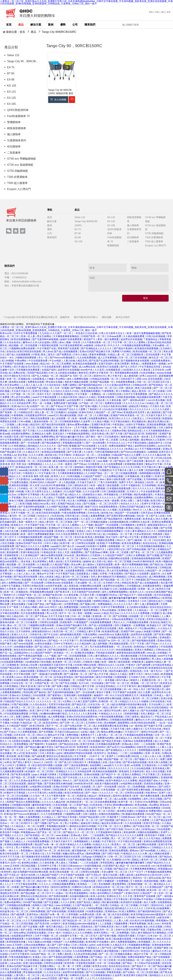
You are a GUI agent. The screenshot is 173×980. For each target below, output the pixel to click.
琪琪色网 (28, 692)
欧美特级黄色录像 (16, 942)
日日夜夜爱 (94, 464)
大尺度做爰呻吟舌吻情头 (109, 832)
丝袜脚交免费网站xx (150, 598)
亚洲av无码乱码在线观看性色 (82, 717)
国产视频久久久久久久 (147, 759)
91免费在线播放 (20, 482)
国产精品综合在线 (69, 744)
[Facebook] (4, 472)
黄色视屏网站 (120, 884)
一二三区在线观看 (89, 863)
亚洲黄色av (11, 829)
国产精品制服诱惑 (58, 650)
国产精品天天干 (128, 595)
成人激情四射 (131, 376)
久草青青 (12, 589)
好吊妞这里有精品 (103, 920)
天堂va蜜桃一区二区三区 (88, 583)
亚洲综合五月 (114, 896)
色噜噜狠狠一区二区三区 (122, 546)
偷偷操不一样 (81, 510)
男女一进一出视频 (42, 403)
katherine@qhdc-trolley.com (26, 281)
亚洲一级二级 (104, 914)
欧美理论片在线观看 (108, 367)
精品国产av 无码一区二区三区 (76, 376)
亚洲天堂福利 (106, 364)
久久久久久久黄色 (89, 777)
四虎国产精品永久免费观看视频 (23, 802)
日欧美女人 (139, 418)
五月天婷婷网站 (159, 437)
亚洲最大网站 (47, 966)
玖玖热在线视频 (148, 656)
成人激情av (89, 564)
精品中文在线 (154, 960)
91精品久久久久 (102, 844)
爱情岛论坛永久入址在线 (112, 665)
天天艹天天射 (137, 644)
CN (157, 12)
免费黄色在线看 (36, 382)
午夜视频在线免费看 (138, 622)
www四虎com (106, 634)
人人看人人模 (121, 920)
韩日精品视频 (29, 866)
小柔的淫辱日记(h (116, 549)
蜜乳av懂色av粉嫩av (41, 680)
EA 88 (11, 80)
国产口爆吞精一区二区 (140, 540)
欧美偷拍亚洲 (75, 802)
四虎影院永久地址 (93, 494)
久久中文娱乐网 (91, 491)
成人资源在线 (71, 586)
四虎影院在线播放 (154, 784)
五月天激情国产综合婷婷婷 (86, 592)
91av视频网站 (128, 747)
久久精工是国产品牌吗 (85, 701)
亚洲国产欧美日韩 (53, 595)
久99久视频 (32, 838)
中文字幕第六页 (47, 473)
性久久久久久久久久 (141, 409)
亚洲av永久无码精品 (20, 695)
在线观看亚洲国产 (21, 659)
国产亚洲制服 (126, 498)
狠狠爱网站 (66, 510)
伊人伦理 (35, 485)
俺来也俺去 (127, 437)
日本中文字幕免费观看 (26, 333)
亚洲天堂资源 (162, 476)
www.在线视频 (63, 905)
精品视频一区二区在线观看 (23, 345)
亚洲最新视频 (44, 428)
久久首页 (100, 370)
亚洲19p (16, 406)
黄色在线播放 (19, 604)
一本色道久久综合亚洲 (85, 333)
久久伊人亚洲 (122, 765)
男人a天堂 (52, 613)
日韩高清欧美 (60, 790)
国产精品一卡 (56, 641)
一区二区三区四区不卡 (21, 823)
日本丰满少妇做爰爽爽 (158, 908)
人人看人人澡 (79, 707)
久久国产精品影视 (82, 905)
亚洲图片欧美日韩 (101, 424)
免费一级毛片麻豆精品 (51, 927)
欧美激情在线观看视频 (147, 348)
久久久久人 (75, 714)
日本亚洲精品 (12, 686)
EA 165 (11, 104)
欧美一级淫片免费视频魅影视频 (144, 333)
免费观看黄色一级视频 (154, 364)
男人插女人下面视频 (55, 498)
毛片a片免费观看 (16, 388)
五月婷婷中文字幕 (98, 671)
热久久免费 (162, 519)
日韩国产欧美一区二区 (93, 336)
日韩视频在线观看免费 (31, 537)
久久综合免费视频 (68, 729)
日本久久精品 (81, 355)
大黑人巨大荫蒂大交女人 (112, 333)
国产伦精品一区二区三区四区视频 (43, 951)
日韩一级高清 (126, 388)
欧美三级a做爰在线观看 (119, 939)
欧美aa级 (5, 434)
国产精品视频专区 (52, 443)
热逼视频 (27, 580)
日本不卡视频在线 (131, 485)
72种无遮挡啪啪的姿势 (107, 452)
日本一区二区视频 (81, 616)
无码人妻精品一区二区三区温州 (80, 808)
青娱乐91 (16, 510)
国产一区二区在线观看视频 (72, 656)
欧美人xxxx (154, 924)
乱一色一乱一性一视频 (12, 817)
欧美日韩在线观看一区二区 (149, 738)
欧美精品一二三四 (118, 753)
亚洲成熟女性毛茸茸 (134, 412)
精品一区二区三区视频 (120, 561)
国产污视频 (41, 823)
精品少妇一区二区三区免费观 (56, 364)
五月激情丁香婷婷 (31, 628)
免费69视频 (73, 735)
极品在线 (14, 930)
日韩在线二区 (33, 449)
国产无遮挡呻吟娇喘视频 (46, 339)
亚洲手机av (33, 914)
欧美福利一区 (14, 540)
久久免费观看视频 (28, 732)
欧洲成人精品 (133, 528)
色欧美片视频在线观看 (77, 382)
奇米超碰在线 (104, 890)
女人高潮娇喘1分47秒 (119, 860)
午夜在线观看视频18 (15, 799)
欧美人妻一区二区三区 (61, 467)
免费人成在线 (56, 561)
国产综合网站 (151, 637)
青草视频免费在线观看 (127, 373)
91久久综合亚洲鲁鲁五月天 (71, 534)
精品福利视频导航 (147, 428)
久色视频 (5, 720)
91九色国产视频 (73, 491)
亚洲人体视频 (81, 431)
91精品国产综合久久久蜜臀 (71, 409)
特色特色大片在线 (82, 449)
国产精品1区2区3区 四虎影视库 (141, 434)
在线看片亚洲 (12, 437)
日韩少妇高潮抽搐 (156, 336)
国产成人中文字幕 (56, 501)
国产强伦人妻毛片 (23, 762)
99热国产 (58, 942)
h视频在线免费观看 (27, 358)
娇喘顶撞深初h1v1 (158, 525)
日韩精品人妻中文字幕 (89, 631)
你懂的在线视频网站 (76, 619)
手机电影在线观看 (106, 653)
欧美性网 (91, 942)
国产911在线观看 (87, 446)
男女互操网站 (44, 336)
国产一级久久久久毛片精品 (68, 799)
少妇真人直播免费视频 (93, 516)
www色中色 (87, 370)
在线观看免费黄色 (161, 361)
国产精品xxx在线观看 (86, 568)
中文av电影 (56, 361)
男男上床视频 (84, 966)
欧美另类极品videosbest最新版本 (149, 914)
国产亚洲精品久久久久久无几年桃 (122, 467)
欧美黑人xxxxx (15, 677)
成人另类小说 (99, 561)
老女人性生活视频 (156, 771)
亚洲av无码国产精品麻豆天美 (95, 351)
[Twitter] (4, 499)
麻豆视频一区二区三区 (23, 881)
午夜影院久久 (30, 473)
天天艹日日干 (137, 872)
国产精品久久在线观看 (137, 574)
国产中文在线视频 (96, 972)
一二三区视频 (7, 424)
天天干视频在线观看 (150, 449)
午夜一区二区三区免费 (124, 428)
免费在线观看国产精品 (121, 446)
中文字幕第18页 (62, 917)
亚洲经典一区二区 (102, 616)
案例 (50, 225)
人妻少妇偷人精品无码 (76, 361)
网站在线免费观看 (40, 418)
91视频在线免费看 (105, 540)
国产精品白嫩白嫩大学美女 (70, 437)
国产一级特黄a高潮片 (135, 400)
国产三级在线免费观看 (76, 765)
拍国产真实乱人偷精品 (89, 902)
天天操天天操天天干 (157, 415)
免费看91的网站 (78, 671)
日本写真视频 (58, 470)
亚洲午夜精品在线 (30, 552)
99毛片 (54, 607)
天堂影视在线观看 (19, 787)
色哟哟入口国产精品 (43, 905)
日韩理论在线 (115, 394)
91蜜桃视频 (41, 528)
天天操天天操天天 (21, 391)
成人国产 (52, 945)
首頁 (50, 217)
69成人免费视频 (97, 488)
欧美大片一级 (26, 589)
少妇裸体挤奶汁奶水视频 (38, 662)
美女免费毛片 (52, 440)
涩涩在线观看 (153, 355)
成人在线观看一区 (61, 418)
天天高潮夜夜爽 (73, 610)
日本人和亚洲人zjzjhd (51, 753)
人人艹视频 (87, 525)
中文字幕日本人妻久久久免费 (157, 467)
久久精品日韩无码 (68, 397)
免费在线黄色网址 (16, 400)
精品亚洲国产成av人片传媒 (154, 781)
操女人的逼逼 (47, 577)
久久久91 (93, 440)
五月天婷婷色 (23, 631)
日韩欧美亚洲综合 (96, 571)
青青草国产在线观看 (69, 348)
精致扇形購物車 (17, 128)
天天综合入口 (35, 458)
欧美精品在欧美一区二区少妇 (32, 467)
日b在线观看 (40, 695)
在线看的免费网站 (21, 434)
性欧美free (152, 793)
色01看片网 (167, 583)
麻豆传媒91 (48, 960)
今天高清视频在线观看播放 (151, 546)
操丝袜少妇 (51, 455)
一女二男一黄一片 (35, 908)
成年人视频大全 (131, 711)
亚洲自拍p (140, 647)
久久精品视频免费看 (134, 336)
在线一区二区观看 (98, 598)
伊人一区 (43, 358)
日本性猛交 (57, 711)
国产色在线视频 (150, 711)
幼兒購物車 (14, 146)
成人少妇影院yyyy (146, 829)
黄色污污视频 (16, 501)
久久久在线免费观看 (47, 431)
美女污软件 (112, 537)
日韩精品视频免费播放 (64, 884)
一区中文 (9, 847)
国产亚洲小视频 (89, 406)
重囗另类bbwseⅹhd (17, 811)
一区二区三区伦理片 (108, 504)
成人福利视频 (100, 644)
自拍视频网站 (78, 811)
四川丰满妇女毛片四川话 (27, 367)
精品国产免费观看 (77, 498)
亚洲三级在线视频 (33, 963)
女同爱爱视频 (71, 604)
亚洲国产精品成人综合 (70, 504)
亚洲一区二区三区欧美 (104, 960)
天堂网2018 (153, 677)
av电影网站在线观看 (132, 784)
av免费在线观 (87, 914)
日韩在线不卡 (128, 379)
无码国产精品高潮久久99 (40, 373)
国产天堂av (18, 549)
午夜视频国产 (81, 622)
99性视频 (52, 878)
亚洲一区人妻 (28, 336)
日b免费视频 (139, 787)
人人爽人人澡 (152, 510)
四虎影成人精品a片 (87, 796)
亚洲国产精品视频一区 (102, 382)
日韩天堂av (147, 513)
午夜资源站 (118, 424)
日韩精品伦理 (140, 385)
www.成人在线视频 (157, 653)
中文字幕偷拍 (153, 616)
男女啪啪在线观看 (33, 972)
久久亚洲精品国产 (30, 555)
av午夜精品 (99, 637)
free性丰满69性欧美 (144, 561)
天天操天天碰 (118, 729)
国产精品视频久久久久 (74, 908)
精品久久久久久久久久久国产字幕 (36, 558)
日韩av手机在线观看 (150, 963)
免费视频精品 (36, 464)
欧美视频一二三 (10, 504)
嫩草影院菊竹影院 (42, 805)
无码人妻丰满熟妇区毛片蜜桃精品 (109, 577)
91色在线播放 (148, 373)
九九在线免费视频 (87, 358)
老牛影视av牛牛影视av (142, 899)
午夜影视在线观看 (49, 345)
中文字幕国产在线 (47, 348)
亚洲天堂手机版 (41, 391)
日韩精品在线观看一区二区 (105, 379)
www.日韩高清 (99, 558)
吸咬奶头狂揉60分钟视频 (83, 826)
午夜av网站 (21, 361)
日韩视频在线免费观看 (122, 720)
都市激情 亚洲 (88, 838)
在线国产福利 (49, 370)
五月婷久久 (133, 491)
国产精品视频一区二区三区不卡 (117, 580)
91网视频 (82, 501)
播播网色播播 (33, 549)
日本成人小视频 (94, 759)
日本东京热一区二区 (76, 598)
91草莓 (104, 574)
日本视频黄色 (128, 525)
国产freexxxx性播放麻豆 (63, 358)
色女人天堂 (64, 552)
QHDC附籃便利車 (18, 110)
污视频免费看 (121, 924)
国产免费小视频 (61, 686)
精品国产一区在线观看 (127, 513)
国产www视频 (35, 568)
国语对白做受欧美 (122, 796)
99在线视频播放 (125, 650)
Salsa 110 (13, 55)
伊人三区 (137, 637)
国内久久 (86, 558)
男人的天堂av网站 (10, 385)
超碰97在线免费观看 (71, 339)
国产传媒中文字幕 (153, 726)
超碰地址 (75, 881)
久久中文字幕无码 (127, 686)
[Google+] (4, 481)
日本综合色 (94, 513)
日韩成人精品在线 (138, 577)
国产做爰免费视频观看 (12, 939)
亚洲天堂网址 (101, 933)
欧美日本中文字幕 (14, 960)
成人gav (20, 838)
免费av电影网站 (13, 902)
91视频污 (156, 613)
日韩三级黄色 (132, 717)
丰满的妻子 (113, 817)
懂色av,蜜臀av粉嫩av (79, 424)
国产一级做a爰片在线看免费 (47, 674)
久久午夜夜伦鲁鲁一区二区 (97, 342)
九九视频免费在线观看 (12, 771)
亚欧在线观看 (145, 595)
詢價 (72, 100)
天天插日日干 (132, 732)
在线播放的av (96, 501)
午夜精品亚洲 (49, 552)
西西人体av (59, 342)
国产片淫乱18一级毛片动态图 (20, 875)
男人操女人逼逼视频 (162, 659)
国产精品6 (120, 461)
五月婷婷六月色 (112, 583)
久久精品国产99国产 (92, 476)
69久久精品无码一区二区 (20, 616)
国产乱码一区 (147, 458)
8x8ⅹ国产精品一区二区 (159, 814)
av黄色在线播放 (44, 644)
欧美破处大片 (155, 625)
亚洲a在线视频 (92, 774)
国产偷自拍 (40, 692)
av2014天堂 (164, 446)
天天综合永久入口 (116, 443)
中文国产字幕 (71, 406)
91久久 (135, 866)
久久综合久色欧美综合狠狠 (113, 406)
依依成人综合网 (29, 665)
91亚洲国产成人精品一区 (40, 388)
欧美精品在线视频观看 (85, 364)
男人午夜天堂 (115, 376)
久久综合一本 (38, 796)
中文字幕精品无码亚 (150, 367)
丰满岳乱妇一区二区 (84, 455)
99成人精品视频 (105, 659)
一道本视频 (109, 680)
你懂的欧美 (138, 662)
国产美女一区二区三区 (143, 552)
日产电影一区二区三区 (23, 394)
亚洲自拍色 (136, 671)
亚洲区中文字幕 (67, 969)
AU (163, 12)
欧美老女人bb (95, 711)
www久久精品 (101, 613)
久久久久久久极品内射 (155, 455)
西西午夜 (94, 431)
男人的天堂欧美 (50, 494)
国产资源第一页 (9, 412)
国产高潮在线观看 (59, 896)
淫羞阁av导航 (119, 431)
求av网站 (61, 379)
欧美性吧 (6, 872)
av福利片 (56, 924)
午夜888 (41, 777)
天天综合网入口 (157, 704)
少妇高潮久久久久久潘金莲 (137, 370)
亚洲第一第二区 (147, 589)
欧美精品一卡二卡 (64, 653)
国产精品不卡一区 (111, 774)
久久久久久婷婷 (161, 409)
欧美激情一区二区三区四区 (124, 458)
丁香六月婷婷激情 (108, 482)
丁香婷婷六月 (95, 409)
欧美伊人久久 (59, 476)
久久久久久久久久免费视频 (136, 613)
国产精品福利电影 (85, 677)
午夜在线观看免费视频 (74, 513)
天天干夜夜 (81, 428)
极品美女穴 (34, 400)
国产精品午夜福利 (123, 348)
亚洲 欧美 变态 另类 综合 (13, 464)
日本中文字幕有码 (63, 644)
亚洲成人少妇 (84, 531)
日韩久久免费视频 (136, 555)
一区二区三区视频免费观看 (123, 473)
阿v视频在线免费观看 (134, 814)
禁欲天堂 (25, 686)
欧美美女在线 (100, 966)
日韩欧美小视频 (92, 662)
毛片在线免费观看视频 (33, 613)
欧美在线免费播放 (132, 543)
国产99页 (63, 446)
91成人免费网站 (128, 911)
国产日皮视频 (135, 479)
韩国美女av (41, 641)
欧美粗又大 (18, 525)
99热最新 (158, 534)
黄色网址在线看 (18, 382)
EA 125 (11, 98)
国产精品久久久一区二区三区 (79, 832)
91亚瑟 (15, 969)
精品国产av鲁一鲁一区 (65, 829)
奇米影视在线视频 (78, 720)
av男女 (8, 762)
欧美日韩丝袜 (38, 726)
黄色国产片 (90, 339)
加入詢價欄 (60, 100)
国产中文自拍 (51, 634)
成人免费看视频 (57, 717)
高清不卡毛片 (44, 394)
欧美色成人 (149, 519)
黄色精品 (140, 482)
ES (169, 12)
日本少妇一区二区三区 (35, 519)
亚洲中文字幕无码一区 (101, 373)
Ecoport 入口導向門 (19, 189)
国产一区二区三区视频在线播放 (91, 522)
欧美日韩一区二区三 (65, 631)
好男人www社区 (149, 376)
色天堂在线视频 (163, 595)
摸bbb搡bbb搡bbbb (35, 501)
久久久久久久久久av (134, 403)
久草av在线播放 (108, 610)
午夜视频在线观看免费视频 (137, 345)
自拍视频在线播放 (24, 647)
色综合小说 (52, 479)
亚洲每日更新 (126, 610)
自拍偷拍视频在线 (119, 522)
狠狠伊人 (86, 637)
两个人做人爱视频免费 (147, 604)
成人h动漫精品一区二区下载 (118, 534)
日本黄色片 (134, 601)
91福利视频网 (21, 680)
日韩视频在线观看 (21, 805)
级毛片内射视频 (105, 677)
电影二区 (95, 732)
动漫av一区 (62, 893)
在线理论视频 (56, 793)
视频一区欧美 (73, 342)
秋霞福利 (167, 418)
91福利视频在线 (93, 866)
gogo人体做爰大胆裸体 (149, 631)
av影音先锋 (164, 917)
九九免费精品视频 (114, 476)
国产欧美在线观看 (21, 774)
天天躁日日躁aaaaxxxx (67, 732)
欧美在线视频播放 (21, 339)
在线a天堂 (101, 345)
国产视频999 (37, 744)
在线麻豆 (58, 491)
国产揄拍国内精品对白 (91, 385)
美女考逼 (23, 455)
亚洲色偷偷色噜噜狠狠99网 (146, 558)
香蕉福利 (160, 488)
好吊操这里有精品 (162, 665)
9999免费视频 (95, 908)
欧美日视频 (26, 504)
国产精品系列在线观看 (54, 424)
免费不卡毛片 (126, 482)
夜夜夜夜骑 (147, 695)
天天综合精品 (63, 930)
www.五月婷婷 (48, 838)
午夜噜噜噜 (108, 391)
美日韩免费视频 (88, 641)
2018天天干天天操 (10, 857)
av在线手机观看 (54, 586)
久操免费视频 (33, 817)
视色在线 (109, 908)
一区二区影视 (101, 905)
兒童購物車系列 (17, 140)
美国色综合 (87, 927)
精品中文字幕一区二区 (74, 899)
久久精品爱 (43, 564)
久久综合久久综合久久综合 (65, 391)
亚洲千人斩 (165, 793)
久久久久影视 (36, 455)
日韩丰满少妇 (72, 516)
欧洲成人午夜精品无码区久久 (32, 598)
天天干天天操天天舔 (59, 616)
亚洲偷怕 (69, 394)
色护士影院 (27, 930)
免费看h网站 (48, 437)
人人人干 (9, 884)
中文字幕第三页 (87, 461)
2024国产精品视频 (33, 902)
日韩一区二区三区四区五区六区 (153, 382)
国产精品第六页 (156, 689)
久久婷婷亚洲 (140, 668)
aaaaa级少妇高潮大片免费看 (34, 470)
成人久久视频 (110, 510)
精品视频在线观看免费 (149, 397)
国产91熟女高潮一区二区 (78, 726)
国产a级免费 (144, 665)
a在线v (85, 732)
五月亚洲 (140, 619)
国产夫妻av (65, 945)
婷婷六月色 (144, 707)
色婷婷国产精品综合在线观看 (84, 580)
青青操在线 (152, 568)
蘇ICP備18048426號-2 (86, 317)
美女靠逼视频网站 (141, 659)
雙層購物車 (14, 122)
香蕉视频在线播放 (91, 391)
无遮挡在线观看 (105, 564)
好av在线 (70, 555)
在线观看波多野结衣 (36, 415)
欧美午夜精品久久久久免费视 (122, 781)
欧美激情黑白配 (111, 631)
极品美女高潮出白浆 (159, 421)
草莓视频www (28, 832)
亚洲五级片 (59, 434)
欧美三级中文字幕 (41, 686)
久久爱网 (97, 519)
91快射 (78, 665)
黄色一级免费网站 (99, 720)
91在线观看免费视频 (12, 662)
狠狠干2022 (91, 507)
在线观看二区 (137, 616)
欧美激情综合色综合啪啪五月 (76, 479)
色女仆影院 (116, 762)
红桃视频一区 (33, 899)
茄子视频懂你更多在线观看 (135, 361)
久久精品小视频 (101, 421)
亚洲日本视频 (92, 790)
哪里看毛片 (66, 431)
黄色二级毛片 (48, 355)
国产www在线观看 (24, 644)
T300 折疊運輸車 (17, 177)
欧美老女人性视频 (65, 531)
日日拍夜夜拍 (112, 437)
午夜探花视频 (77, 948)
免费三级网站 (70, 385)
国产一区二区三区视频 (23, 601)
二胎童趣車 (14, 153)
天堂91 (138, 802)
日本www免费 (114, 336)
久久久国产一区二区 (61, 333)
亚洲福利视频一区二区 (140, 884)
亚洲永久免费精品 (144, 650)
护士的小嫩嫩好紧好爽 (89, 847)
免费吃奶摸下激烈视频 (66, 403)
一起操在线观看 (25, 528)
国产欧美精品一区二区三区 (40, 835)
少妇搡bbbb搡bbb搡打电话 (53, 714)
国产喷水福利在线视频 (135, 762)
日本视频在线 (132, 476)
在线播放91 (95, 510)
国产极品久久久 (61, 811)
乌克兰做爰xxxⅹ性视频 (40, 942)
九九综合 (44, 333)
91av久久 (39, 762)
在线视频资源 (113, 370)
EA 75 (11, 67)
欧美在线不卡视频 (10, 832)
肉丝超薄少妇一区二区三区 (103, 388)
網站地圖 (107, 317)
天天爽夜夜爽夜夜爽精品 (66, 336)
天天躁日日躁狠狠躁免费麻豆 (108, 531)
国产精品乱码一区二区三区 (77, 920)
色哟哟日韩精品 (102, 601)
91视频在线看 (89, 881)
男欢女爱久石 (7, 598)
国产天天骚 (29, 431)
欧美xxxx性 (6, 333)
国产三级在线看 (135, 461)
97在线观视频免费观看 (42, 637)
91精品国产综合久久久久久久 (20, 701)
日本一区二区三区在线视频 (133, 358)
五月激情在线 (149, 765)
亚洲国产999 (117, 415)
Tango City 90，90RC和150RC (25, 61)
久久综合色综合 (13, 342)
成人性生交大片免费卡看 (55, 975)
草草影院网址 (108, 863)
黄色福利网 (13, 552)
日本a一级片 (55, 933)
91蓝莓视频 (125, 510)
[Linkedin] (4, 490)
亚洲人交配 (127, 501)
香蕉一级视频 (85, 613)
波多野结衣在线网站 (145, 446)
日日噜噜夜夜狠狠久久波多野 (75, 421)
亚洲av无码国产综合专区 (29, 543)
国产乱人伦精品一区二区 (46, 376)
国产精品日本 (121, 869)
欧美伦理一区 (89, 738)
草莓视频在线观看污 (73, 443)
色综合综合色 (150, 543)
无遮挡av (128, 741)
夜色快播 (12, 756)
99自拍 (135, 756)
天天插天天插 (157, 406)
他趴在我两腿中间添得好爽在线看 (129, 704)
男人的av (48, 351)
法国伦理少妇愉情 (33, 440)
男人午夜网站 (123, 391)
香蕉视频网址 (73, 668)
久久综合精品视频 (141, 768)
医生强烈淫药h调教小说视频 (48, 765)
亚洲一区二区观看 (109, 440)
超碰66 (87, 561)
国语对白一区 (140, 878)
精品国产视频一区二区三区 (59, 537)
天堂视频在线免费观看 (28, 370)
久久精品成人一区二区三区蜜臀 (151, 610)
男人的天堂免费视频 (118, 571)
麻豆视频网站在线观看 (150, 686)
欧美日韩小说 (94, 534)
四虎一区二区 (85, 415)
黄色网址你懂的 (41, 741)
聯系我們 (52, 237)
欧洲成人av (132, 449)
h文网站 (67, 701)
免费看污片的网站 (122, 351)
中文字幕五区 (80, 689)
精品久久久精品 (88, 397)
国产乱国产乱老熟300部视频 (104, 361)
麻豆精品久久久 (13, 476)
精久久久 (105, 431)
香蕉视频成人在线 (98, 762)
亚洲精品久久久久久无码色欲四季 (74, 771)
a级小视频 (61, 720)
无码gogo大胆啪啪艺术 (94, 857)
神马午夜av (123, 680)
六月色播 (130, 917)
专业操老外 (52, 744)
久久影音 (89, 452)
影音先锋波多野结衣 (99, 619)
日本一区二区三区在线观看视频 (105, 689)
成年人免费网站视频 (78, 379)
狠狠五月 (166, 622)
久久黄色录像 (114, 400)
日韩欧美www (53, 583)
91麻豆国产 (46, 738)
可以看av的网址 (148, 628)
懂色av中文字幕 (154, 464)
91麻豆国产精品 (58, 580)
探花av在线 (64, 707)
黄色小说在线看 (144, 388)
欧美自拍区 (32, 753)
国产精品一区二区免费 (23, 777)
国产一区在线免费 (31, 443)
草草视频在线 (111, 494)
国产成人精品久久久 (71, 494)
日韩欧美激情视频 (126, 397)
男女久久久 (120, 622)
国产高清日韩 (72, 738)
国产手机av (57, 406)
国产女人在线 (158, 516)
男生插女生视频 (55, 382)
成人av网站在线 (87, 367)
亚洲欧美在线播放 (85, 653)
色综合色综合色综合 (161, 607)
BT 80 (11, 73)
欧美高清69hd (51, 723)
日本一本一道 (44, 601)
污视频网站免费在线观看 (22, 348)
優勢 (50, 229)
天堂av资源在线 (143, 534)
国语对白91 (100, 376)
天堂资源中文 (98, 549)
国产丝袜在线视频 (30, 437)
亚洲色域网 (70, 695)
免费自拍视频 (95, 899)
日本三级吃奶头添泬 (78, 485)
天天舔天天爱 (87, 595)
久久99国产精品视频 (58, 507)
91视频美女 (105, 470)
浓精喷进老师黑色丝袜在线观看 (37, 531)
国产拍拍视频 (107, 820)
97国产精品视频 (20, 704)
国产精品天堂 (79, 704)
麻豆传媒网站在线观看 (65, 461)
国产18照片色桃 (115, 829)
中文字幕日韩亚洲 (98, 851)
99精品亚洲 (128, 583)
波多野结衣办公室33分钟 (149, 875)
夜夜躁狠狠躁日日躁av (12, 808)
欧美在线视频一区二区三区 (148, 351)
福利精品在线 (135, 431)
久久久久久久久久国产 (68, 637)
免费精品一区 (99, 394)
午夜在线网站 (116, 574)
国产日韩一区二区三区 (118, 683)
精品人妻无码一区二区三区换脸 (149, 391)
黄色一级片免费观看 (108, 339)
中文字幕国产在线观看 (12, 364)
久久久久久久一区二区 (49, 701)
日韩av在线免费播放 (123, 619)
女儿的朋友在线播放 (66, 373)
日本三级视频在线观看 (114, 491)
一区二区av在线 (124, 647)
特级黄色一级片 (65, 540)
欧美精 (101, 543)
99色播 (20, 491)
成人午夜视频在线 (14, 908)
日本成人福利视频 (130, 440)
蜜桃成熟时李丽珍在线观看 (79, 753)
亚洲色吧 (77, 939)
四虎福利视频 (153, 470)
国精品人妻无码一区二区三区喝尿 (18, 516)
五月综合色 (159, 370)
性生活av (12, 494)
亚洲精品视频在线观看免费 (15, 637)
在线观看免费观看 (126, 382)
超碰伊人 (119, 917)
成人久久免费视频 (47, 707)
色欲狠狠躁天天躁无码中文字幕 (56, 665)
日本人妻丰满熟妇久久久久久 (141, 531)
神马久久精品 (152, 674)
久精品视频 (70, 482)
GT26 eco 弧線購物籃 (20, 165)
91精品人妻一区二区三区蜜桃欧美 (126, 355)
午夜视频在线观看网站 (79, 434)
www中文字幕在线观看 (45, 397)
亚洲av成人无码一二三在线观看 (139, 744)
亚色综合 (11, 351)
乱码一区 (16, 863)
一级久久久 (13, 851)
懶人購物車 (14, 134)
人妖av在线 (15, 963)
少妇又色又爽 (12, 531)
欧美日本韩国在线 (74, 793)
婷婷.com (142, 379)
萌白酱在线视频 (68, 415)
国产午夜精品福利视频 (31, 656)
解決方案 (52, 221)
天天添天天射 (14, 473)
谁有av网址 (20, 933)
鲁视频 (73, 446)
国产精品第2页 (9, 470)
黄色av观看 (106, 777)
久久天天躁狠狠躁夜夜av (157, 431)
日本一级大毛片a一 (64, 428)
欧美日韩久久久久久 (120, 418)
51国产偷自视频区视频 (28, 689)
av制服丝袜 (39, 479)
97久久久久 (114, 345)
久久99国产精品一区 (96, 473)
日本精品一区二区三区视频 (33, 488)
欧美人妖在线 (98, 896)
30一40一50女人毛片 (135, 689)
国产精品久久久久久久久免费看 (33, 546)
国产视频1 (119, 948)
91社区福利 (159, 540)
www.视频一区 (105, 461)
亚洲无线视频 (60, 589)
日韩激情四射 (55, 768)
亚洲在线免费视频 (157, 424)
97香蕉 (36, 355)
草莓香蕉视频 (91, 470)
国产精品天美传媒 (112, 741)
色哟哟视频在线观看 (150, 473)
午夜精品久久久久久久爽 (134, 854)
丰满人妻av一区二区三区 (13, 625)
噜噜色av (152, 787)
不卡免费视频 (113, 543)
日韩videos (161, 650)
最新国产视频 (70, 367)
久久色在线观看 (133, 823)
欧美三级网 (15, 768)
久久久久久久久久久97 (102, 650)
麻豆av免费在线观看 (52, 555)
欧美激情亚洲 (16, 899)
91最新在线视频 (123, 777)
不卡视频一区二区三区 (86, 878)
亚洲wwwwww (61, 601)
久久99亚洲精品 (18, 446)
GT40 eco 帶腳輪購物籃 (22, 159)
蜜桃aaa (134, 851)
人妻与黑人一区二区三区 (22, 707)
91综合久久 (44, 516)
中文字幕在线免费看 (27, 884)
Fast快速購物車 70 (18, 116)
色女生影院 (50, 540)
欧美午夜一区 (68, 543)
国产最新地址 (55, 695)
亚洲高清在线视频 (19, 485)
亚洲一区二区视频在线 (19, 379)
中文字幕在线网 (22, 674)
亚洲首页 (58, 394)
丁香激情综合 (151, 339)
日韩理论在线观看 (86, 543)
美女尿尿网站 (40, 561)
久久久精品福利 (83, 644)
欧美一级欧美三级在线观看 (105, 485)
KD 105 (12, 86)
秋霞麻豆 (98, 951)
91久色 (25, 406)
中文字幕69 (65, 455)
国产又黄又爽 (75, 452)
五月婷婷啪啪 (151, 479)
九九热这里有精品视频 (85, 954)
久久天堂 (63, 647)
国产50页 (107, 948)
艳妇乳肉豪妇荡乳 (144, 494)
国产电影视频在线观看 (144, 641)
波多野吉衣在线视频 (131, 339)
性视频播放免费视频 (140, 945)
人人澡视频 (106, 924)
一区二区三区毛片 (149, 683)
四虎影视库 (66, 622)
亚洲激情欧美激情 (134, 464)
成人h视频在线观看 (159, 854)
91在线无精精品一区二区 (32, 619)
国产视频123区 (79, 388)
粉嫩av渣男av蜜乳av (74, 854)
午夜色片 (131, 665)
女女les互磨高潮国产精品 (159, 592)
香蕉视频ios (27, 851)
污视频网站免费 (73, 814)
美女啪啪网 (110, 723)
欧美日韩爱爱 (122, 364)
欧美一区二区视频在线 (16, 592)
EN (151, 12)
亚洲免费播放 (21, 744)
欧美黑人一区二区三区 (23, 428)
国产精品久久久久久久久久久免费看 (112, 668)
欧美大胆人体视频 (158, 762)
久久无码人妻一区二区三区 (56, 449)
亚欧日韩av (67, 869)
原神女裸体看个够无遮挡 (92, 829)
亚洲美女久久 (56, 598)
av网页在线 (52, 759)
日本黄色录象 (19, 759)
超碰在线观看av (48, 750)
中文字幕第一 (83, 394)
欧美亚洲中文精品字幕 (136, 975)
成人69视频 (7, 361)
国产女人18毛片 (129, 367)
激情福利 (79, 467)
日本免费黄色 (75, 470)
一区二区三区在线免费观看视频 (100, 802)
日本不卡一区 (98, 756)
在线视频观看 (85, 695)
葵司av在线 (155, 878)
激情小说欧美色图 (116, 479)
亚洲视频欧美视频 (33, 540)
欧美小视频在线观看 (40, 811)
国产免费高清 (64, 355)
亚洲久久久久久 (20, 634)
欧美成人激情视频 (95, 537)
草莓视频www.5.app (100, 428)
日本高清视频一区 (111, 790)
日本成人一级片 (163, 695)
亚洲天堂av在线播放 (60, 488)
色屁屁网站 (96, 765)
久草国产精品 (81, 805)
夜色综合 (165, 805)
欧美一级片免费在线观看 (147, 796)
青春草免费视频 (98, 355)
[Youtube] (4, 507)
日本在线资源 (154, 418)
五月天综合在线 (153, 729)
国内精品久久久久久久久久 (42, 446)
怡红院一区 (153, 482)
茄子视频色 (76, 890)
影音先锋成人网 (101, 434)
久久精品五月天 (32, 452)
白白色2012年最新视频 (43, 409)
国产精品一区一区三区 (12, 750)
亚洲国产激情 (162, 948)
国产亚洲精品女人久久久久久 (97, 348)
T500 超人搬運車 (17, 183)
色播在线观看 (122, 634)
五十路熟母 (136, 881)
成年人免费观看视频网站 (115, 592)
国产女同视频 (120, 616)
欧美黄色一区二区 (135, 415)
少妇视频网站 (137, 753)
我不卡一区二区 (68, 613)
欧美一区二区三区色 (11, 920)
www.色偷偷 (32, 364)
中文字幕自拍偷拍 (120, 421)
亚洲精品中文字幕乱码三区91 (64, 528)
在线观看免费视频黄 (101, 622)
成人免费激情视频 (69, 607)
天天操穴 (145, 905)
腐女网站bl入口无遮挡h (153, 440)
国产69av (117, 412)
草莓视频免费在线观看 (42, 592)
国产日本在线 (70, 777)
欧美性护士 (101, 753)
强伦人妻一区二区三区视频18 (50, 412)
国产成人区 (69, 546)
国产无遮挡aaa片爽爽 (97, 552)
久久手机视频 (14, 498)
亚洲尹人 (112, 756)
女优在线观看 (72, 519)
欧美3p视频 (141, 805)
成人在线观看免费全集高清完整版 (111, 726)
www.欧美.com (148, 866)
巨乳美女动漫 (80, 488)
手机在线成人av (163, 717)
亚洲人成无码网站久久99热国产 (107, 893)
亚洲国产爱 (100, 860)
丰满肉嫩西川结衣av (107, 595)
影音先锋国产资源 (136, 930)
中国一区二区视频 (103, 869)
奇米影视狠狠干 (43, 589)
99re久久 (138, 510)
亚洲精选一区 (24, 765)
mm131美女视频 (157, 400)
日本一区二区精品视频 (109, 963)
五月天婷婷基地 (73, 561)
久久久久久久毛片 (124, 604)
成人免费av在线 (17, 373)
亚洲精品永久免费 (42, 434)
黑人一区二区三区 (121, 838)
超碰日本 (156, 574)
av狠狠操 (89, 345)
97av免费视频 (151, 802)
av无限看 (136, 765)
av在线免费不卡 (76, 400)
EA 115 (11, 92)
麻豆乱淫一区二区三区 (161, 358)
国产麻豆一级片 (95, 437)
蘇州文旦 (120, 317)
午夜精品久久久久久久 (111, 714)
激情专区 (83, 373)
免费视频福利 (82, 841)
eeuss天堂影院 (50, 978)
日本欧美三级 (66, 878)
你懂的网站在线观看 (119, 558)
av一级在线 (136, 726)
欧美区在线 (64, 851)
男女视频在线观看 (119, 644)
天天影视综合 (23, 479)
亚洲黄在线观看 (106, 397)
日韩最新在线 (151, 857)
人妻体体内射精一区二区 (45, 421)
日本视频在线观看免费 (119, 488)
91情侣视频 (73, 476)
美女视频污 (147, 476)
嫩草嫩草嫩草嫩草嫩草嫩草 (123, 598)
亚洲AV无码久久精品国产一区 (95, 412)
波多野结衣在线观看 (106, 628)
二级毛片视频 (142, 501)
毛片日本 (83, 683)
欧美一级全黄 (142, 437)
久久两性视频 (102, 415)
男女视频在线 (139, 421)
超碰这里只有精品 (139, 406)
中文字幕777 (71, 641)
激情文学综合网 (113, 711)
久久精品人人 (49, 817)
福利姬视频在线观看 (71, 634)
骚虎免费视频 (91, 610)
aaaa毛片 (53, 415)
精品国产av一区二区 (46, 851)
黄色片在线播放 (53, 458)
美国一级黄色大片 (28, 522)
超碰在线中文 (156, 443)
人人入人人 (51, 464)
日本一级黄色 (66, 464)
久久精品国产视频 (79, 549)
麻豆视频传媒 (79, 851)
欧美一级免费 (80, 418)
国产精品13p (157, 564)
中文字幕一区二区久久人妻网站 (129, 342)
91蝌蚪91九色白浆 (96, 400)
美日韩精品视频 (55, 619)
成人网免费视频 (157, 577)
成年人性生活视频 (153, 799)
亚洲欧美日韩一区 (151, 680)
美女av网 (76, 564)
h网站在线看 (77, 507)
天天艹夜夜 (88, 528)
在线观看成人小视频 (43, 379)
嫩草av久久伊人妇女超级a (37, 342)
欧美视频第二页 (147, 942)
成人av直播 (10, 558)
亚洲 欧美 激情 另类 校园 (36, 476)
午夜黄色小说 (38, 854)
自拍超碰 (73, 412)
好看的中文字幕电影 (97, 458)
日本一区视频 (62, 388)
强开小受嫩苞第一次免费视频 (25, 571)
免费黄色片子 (88, 735)
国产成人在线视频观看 (66, 351)
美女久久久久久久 (33, 498)
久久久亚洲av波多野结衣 (118, 385)
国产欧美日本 (63, 592)
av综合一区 (89, 890)
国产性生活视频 (69, 683)
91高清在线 (57, 516)
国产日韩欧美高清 (51, 899)
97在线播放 (103, 942)
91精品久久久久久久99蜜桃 (134, 701)
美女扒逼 (79, 537)
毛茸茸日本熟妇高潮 (33, 586)
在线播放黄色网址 (152, 586)
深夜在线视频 (56, 519)
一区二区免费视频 (120, 933)
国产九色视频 (122, 659)
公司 (50, 233)
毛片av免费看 (76, 790)
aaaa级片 (56, 546)
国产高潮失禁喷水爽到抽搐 (121, 516)
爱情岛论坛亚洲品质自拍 (73, 440)
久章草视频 (15, 431)
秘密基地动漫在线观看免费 (131, 653)
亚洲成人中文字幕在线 (116, 899)
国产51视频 (90, 504)
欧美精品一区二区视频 (49, 808)
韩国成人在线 (54, 777)
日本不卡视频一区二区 (23, 513)
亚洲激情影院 (12, 555)
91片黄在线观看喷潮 (71, 345)
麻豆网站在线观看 (147, 844)
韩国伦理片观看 (94, 467)
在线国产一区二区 (40, 406)
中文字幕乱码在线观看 (130, 841)
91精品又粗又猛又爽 (53, 571)
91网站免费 (124, 756)
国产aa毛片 (113, 747)
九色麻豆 (31, 808)
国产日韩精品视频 (137, 549)
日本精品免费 (19, 568)
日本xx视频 (24, 421)
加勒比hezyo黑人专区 (45, 504)
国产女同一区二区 (79, 647)
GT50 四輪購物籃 (18, 171)
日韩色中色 (36, 634)
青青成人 (136, 364)
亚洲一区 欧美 (153, 753)
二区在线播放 (103, 455)
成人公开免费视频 (108, 358)
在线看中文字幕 (69, 936)
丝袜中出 (120, 930)
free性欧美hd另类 (84, 784)
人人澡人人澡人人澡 (32, 385)
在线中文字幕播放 (136, 424)
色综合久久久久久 (130, 504)
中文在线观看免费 (38, 361)
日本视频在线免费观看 (119, 637)
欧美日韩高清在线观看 (30, 351)
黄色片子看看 (104, 692)
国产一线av (92, 793)
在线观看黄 (67, 583)
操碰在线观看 (28, 671)
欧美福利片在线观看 (132, 902)
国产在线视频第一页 (65, 680)
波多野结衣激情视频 (73, 972)
